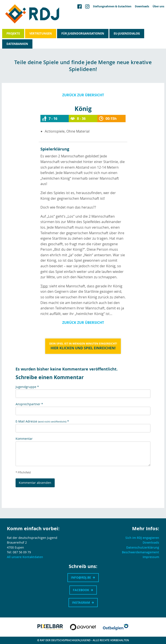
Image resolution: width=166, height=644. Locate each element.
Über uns (158, 6)
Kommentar (24, 439)
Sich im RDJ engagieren (142, 538)
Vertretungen (41, 33)
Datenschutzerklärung (143, 547)
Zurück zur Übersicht (83, 95)
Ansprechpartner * (29, 404)
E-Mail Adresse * (42, 421)
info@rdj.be (81, 577)
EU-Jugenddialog (127, 33)
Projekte (13, 33)
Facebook (81, 590)
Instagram (81, 602)
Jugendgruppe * (27, 387)
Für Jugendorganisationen (83, 33)
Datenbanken (17, 44)
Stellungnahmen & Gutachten (112, 6)
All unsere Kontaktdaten (25, 557)
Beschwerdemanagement (140, 552)
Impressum (151, 557)
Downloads (142, 6)
